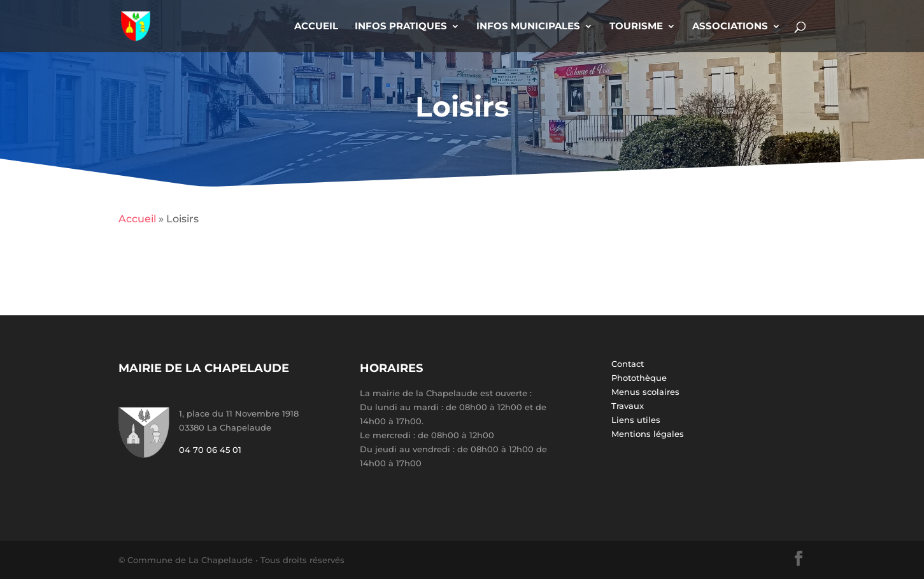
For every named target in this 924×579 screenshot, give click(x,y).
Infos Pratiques (401, 27)
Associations (730, 27)
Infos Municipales (528, 27)
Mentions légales (648, 434)
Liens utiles (636, 420)
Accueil (316, 27)
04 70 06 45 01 (210, 450)
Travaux (628, 406)
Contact (628, 364)
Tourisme (636, 27)
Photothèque (639, 378)
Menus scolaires (645, 392)
